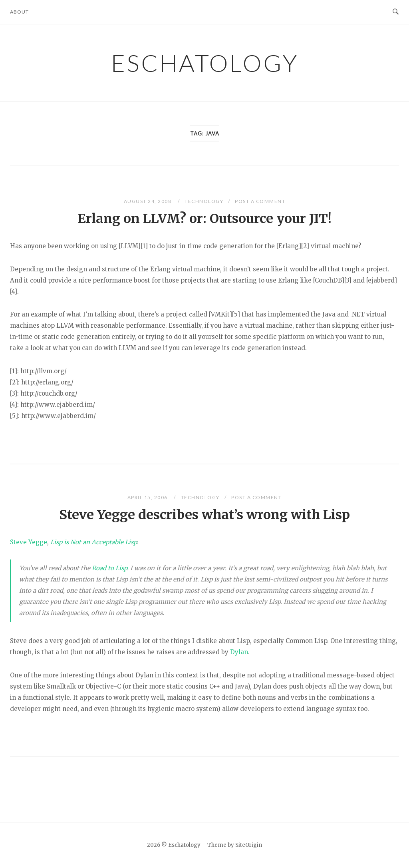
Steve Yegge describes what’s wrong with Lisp (204, 515)
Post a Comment (260, 201)
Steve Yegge (29, 542)
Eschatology (205, 63)
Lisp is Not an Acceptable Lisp (94, 542)
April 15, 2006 (148, 497)
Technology (204, 201)
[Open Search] (396, 12)
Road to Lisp (109, 568)
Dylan (239, 652)
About (19, 12)
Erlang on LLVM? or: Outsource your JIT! (204, 219)
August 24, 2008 (148, 201)
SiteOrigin (249, 845)
